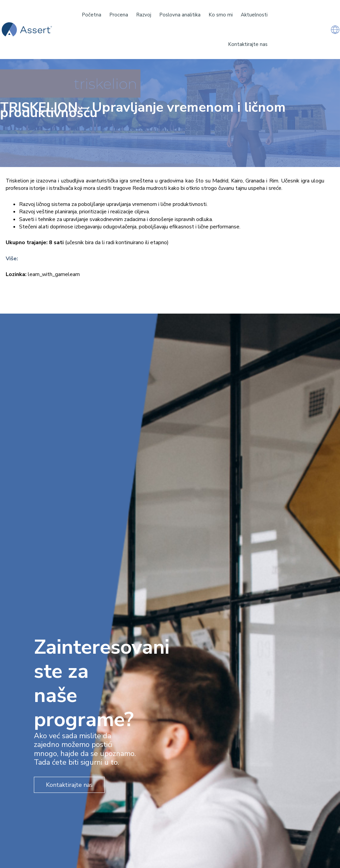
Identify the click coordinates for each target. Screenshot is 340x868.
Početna (92, 15)
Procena (119, 15)
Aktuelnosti (254, 15)
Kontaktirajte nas (248, 44)
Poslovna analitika (180, 15)
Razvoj (144, 15)
